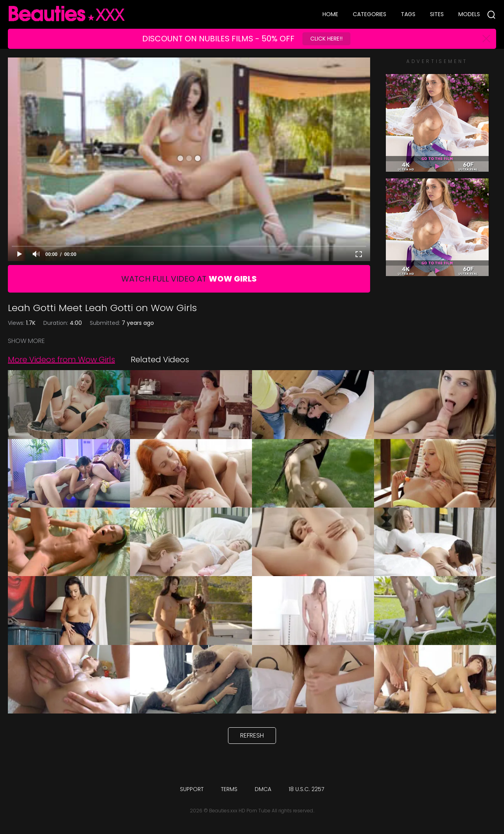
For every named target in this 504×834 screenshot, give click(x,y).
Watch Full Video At (189, 279)
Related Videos (160, 360)
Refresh (252, 735)
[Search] (491, 15)
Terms (229, 789)
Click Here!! (326, 39)
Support (192, 789)
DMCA (263, 789)
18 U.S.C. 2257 (306, 789)
